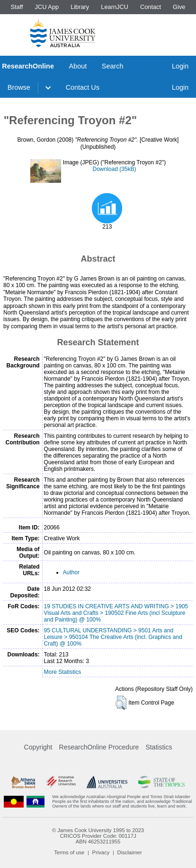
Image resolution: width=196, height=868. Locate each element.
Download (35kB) (114, 169)
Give (179, 7)
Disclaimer (130, 852)
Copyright (38, 747)
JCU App (47, 7)
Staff (17, 7)
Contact (151, 7)
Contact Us (83, 87)
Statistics (159, 747)
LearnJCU (115, 7)
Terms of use (69, 852)
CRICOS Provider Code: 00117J (98, 836)
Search (113, 66)
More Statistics (63, 672)
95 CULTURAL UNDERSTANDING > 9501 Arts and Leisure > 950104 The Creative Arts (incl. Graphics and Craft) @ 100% (113, 637)
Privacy (101, 852)
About (78, 66)
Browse (19, 87)
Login (180, 66)
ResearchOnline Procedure (99, 747)
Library (80, 7)
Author (71, 572)
